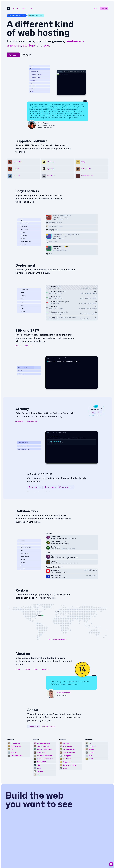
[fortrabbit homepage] (8, 8)
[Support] (111, 864)
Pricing (15, 8)
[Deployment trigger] (19, 332)
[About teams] (19, 564)
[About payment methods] (19, 262)
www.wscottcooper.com (45, 148)
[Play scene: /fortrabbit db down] (29, 469)
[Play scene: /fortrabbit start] (29, 463)
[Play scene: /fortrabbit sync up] (29, 466)
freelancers (75, 41)
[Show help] (19, 325)
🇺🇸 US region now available (17, 16)
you (46, 45)
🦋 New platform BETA (36, 16)
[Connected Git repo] (19, 253)
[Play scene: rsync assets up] (29, 388)
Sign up (104, 8)
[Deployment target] (19, 329)
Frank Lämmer (64, 713)
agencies (14, 45)
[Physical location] (19, 246)
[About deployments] (19, 310)
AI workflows (20, 441)
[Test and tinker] (19, 265)
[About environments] (19, 243)
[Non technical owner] (19, 570)
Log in (95, 8)
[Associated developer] (19, 322)
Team (37, 689)
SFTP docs (29, 366)
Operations (46, 689)
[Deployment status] (19, 313)
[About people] (19, 561)
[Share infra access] (19, 249)
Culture (28, 689)
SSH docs (19, 366)
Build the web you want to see (39, 820)
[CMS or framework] (19, 259)
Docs (24, 8)
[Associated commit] (19, 316)
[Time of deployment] (19, 319)
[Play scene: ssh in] (29, 391)
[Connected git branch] (19, 256)
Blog (32, 8)
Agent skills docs (33, 441)
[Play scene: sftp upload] (29, 394)
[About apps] (19, 240)
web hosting (44, 33)
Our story (19, 689)
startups (29, 45)
